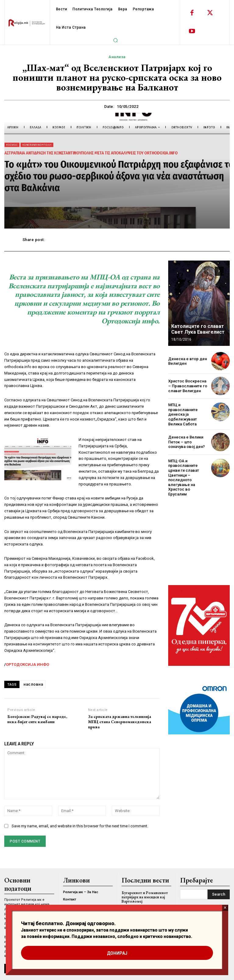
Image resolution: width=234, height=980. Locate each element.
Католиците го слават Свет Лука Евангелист (198, 329)
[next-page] (219, 271)
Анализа (117, 57)
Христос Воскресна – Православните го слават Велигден (188, 386)
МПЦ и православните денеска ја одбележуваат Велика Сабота (183, 414)
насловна (33, 684)
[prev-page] (208, 271)
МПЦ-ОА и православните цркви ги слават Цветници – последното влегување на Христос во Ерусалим (184, 478)
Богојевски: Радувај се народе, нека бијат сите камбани (37, 719)
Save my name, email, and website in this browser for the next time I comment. (80, 826)
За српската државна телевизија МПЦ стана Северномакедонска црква (120, 722)
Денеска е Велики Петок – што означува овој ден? (186, 442)
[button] (115, 40)
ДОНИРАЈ (117, 953)
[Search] (219, 894)
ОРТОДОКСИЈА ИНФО (27, 664)
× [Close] (225, 908)
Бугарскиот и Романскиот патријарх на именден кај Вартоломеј (145, 897)
